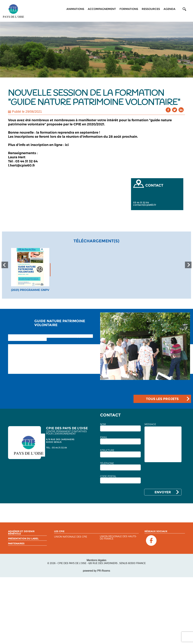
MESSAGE (150, 424)
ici (67, 145)
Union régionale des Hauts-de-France (118, 538)
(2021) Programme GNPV (30, 290)
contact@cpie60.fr (145, 205)
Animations (75, 9)
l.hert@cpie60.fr (21, 165)
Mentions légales (96, 560)
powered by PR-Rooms (96, 571)
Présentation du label (23, 539)
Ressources (151, 9)
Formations (129, 9)
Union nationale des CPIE (71, 537)
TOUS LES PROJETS (162, 399)
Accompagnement (102, 9)
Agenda (169, 9)
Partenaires (16, 543)
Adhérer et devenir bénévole (21, 532)
